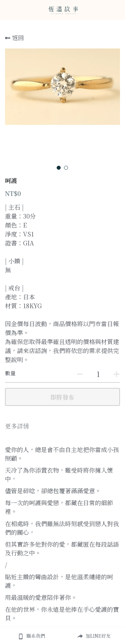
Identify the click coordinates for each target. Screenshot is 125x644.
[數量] (98, 374)
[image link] (63, 9)
